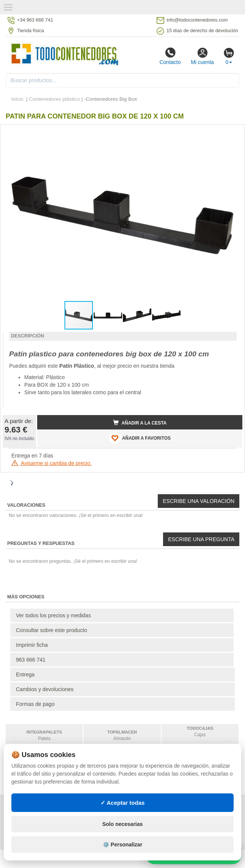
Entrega (25, 674)
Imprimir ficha (32, 645)
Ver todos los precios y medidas (53, 615)
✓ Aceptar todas (123, 803)
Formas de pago (35, 704)
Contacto (170, 56)
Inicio (17, 99)
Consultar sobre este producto (52, 630)
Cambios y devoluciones (45, 689)
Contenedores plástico (54, 99)
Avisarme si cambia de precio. (52, 463)
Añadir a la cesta (140, 423)
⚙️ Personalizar (122, 845)
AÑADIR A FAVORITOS (140, 438)
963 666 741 (31, 660)
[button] (230, 134)
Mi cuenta (202, 56)
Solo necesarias (123, 824)
